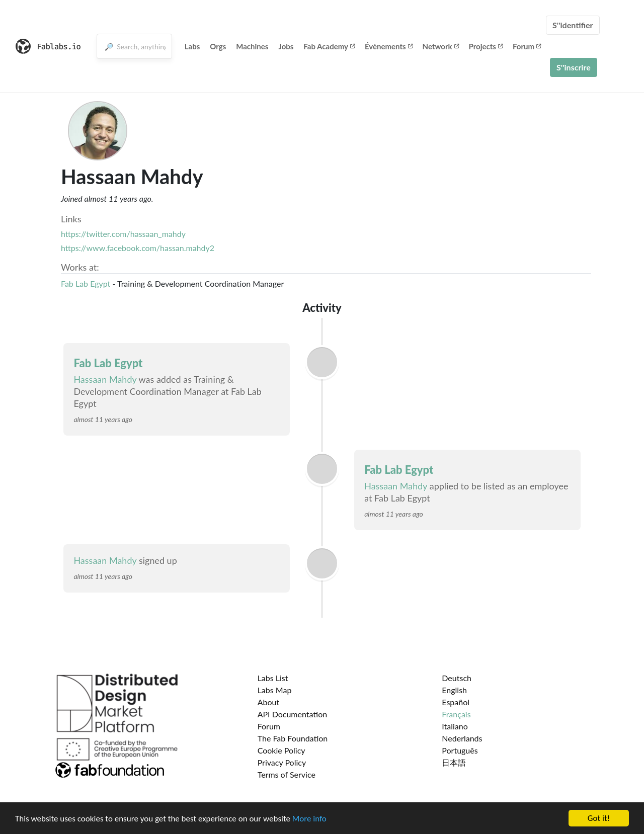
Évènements (389, 46)
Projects (486, 46)
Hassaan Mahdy (105, 379)
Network (441, 46)
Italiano (455, 726)
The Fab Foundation (293, 738)
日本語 (454, 762)
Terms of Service (287, 774)
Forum (527, 46)
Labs (192, 46)
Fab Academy (329, 46)
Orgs (218, 46)
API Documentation (293, 714)
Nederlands (462, 738)
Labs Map (275, 690)
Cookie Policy (281, 750)
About (269, 702)
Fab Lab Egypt (86, 283)
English (454, 690)
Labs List (273, 678)
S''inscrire (574, 67)
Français (456, 714)
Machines (252, 46)
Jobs (286, 46)
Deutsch (457, 678)
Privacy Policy (282, 762)
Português (460, 750)
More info (309, 819)
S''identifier (573, 25)
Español (456, 702)
